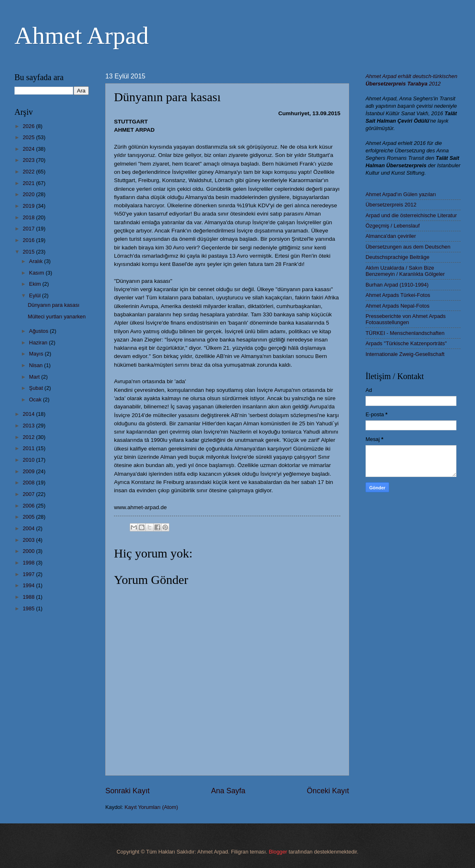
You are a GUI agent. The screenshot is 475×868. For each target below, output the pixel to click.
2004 (29, 528)
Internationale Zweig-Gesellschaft (405, 354)
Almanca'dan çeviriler (391, 236)
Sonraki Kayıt (127, 791)
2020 (29, 194)
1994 (29, 585)
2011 (29, 448)
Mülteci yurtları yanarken (57, 317)
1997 (29, 574)
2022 (29, 172)
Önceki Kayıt (328, 791)
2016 (29, 240)
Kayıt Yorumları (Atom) (152, 807)
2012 (29, 437)
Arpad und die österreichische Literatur (411, 215)
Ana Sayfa (228, 791)
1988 (29, 597)
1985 (29, 608)
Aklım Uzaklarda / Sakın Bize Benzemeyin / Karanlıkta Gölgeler (405, 271)
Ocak (36, 400)
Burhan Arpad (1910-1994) (397, 285)
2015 (29, 252)
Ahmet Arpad (82, 36)
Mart (35, 377)
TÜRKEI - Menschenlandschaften (405, 333)
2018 (29, 217)
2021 (29, 183)
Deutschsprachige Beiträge (398, 257)
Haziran (39, 343)
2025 (29, 137)
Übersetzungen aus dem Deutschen (408, 247)
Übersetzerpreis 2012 (391, 205)
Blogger (278, 852)
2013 (29, 426)
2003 (29, 540)
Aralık (37, 261)
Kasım (37, 273)
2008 (29, 483)
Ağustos (39, 331)
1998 (29, 563)
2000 (29, 551)
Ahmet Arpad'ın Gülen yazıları (401, 194)
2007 (29, 494)
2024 (29, 149)
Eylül (35, 295)
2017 (29, 229)
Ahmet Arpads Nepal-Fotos (398, 306)
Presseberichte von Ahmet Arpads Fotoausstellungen (406, 319)
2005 (29, 517)
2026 (29, 126)
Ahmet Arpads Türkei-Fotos (398, 295)
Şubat (37, 388)
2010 (29, 460)
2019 (29, 206)
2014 (29, 414)
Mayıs (37, 354)
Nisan (37, 365)
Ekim (36, 284)
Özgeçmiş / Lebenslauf (393, 226)
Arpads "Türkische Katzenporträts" (406, 343)
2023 (29, 160)
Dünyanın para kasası (53, 305)
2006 (29, 506)
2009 (29, 471)
